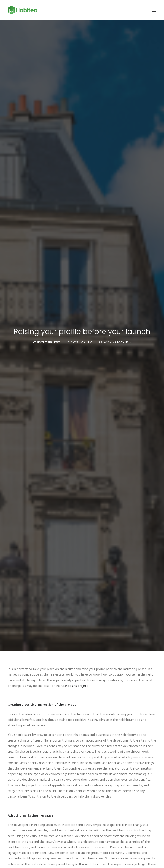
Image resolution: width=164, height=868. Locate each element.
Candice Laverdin (117, 334)
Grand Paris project (75, 671)
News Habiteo (81, 334)
